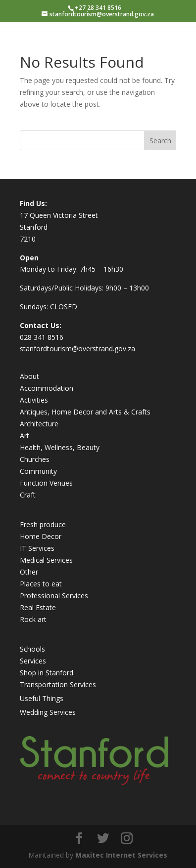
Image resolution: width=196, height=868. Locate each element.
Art (24, 435)
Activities (34, 400)
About (29, 376)
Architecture (39, 424)
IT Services (37, 548)
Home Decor (41, 536)
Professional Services (54, 596)
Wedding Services (48, 712)
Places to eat (41, 584)
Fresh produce (43, 524)
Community (38, 471)
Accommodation (47, 388)
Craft (28, 495)
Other (29, 572)
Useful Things (42, 698)
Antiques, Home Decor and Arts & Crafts (85, 412)
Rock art (33, 619)
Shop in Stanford (47, 673)
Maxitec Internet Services (121, 855)
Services (33, 661)
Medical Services (46, 560)
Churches (35, 459)
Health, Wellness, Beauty (60, 447)
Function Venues (46, 483)
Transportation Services (58, 684)
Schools (32, 649)
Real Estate (38, 607)
